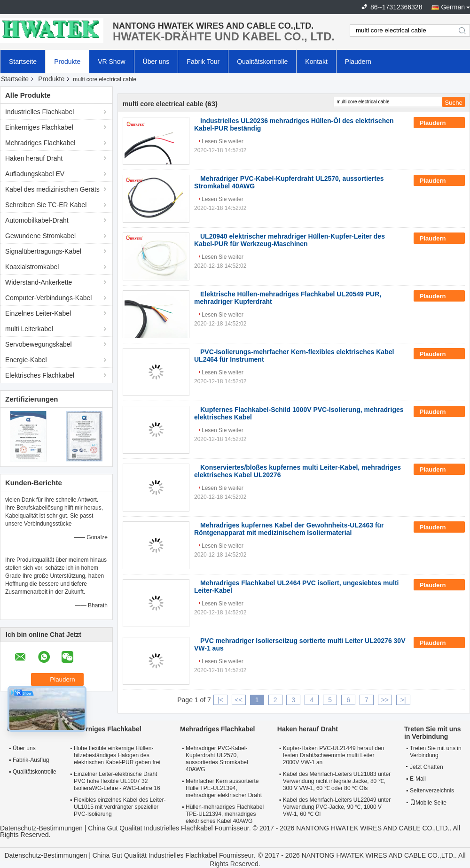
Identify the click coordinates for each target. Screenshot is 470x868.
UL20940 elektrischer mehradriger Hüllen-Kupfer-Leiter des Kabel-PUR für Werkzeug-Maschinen (290, 240)
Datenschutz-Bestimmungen (41, 828)
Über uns (156, 62)
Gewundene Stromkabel (40, 236)
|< (220, 700)
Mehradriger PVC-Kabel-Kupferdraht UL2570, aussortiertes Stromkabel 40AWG (217, 759)
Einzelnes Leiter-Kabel (38, 313)
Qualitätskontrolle (262, 62)
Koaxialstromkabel (32, 267)
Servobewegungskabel (39, 344)
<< (239, 700)
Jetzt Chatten (425, 767)
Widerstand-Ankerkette (39, 282)
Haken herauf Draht (34, 158)
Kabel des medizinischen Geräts (52, 189)
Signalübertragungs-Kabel (43, 251)
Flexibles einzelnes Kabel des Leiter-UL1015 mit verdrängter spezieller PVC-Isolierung (120, 807)
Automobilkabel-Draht (37, 220)
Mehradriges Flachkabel (40, 143)
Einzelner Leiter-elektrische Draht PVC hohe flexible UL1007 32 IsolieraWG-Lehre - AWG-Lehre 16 (117, 781)
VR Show (111, 62)
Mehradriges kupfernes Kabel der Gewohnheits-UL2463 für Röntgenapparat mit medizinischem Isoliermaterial (289, 529)
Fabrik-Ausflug (31, 760)
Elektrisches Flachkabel (40, 375)
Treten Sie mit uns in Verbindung (436, 752)
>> (385, 700)
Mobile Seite (428, 803)
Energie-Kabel (26, 360)
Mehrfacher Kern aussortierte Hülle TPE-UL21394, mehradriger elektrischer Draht (224, 788)
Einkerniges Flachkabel (39, 127)
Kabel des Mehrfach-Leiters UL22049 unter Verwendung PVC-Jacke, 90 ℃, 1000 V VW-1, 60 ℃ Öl (337, 807)
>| (403, 700)
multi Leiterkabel (29, 329)
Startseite (23, 62)
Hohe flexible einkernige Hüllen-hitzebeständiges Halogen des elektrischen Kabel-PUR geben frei (117, 755)
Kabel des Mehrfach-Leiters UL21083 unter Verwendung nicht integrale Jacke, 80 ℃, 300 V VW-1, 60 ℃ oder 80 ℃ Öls (337, 781)
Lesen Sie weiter (223, 141)
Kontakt (316, 62)
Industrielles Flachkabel (39, 112)
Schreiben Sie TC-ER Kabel (46, 205)
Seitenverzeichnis (432, 790)
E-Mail (418, 779)
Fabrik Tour (203, 62)
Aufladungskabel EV (35, 174)
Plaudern (358, 62)
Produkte (67, 62)
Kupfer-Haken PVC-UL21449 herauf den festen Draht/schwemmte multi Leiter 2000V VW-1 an (333, 755)
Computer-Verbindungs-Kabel (48, 298)
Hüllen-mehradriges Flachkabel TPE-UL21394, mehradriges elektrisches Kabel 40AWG (225, 814)
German (453, 7)
